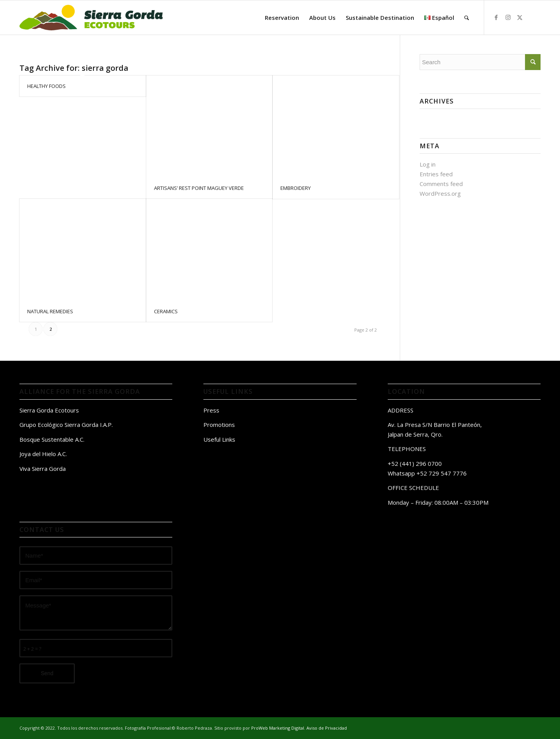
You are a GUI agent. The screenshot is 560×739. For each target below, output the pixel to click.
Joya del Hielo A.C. (43, 454)
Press (211, 410)
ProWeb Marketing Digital (278, 728)
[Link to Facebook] (496, 17)
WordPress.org (440, 193)
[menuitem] (282, 18)
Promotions (219, 425)
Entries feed (436, 174)
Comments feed (441, 184)
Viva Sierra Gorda (43, 469)
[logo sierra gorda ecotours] (90, 18)
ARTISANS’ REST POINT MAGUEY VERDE (199, 188)
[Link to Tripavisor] (543, 17)
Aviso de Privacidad (327, 728)
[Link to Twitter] (520, 17)
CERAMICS (166, 311)
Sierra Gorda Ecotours (49, 410)
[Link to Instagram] (508, 17)
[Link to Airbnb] (531, 17)
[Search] (467, 18)
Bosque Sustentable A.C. (52, 439)
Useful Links (219, 439)
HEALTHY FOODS (46, 86)
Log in (428, 164)
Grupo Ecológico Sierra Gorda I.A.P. (66, 425)
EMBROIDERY (296, 188)
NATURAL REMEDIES (50, 311)
